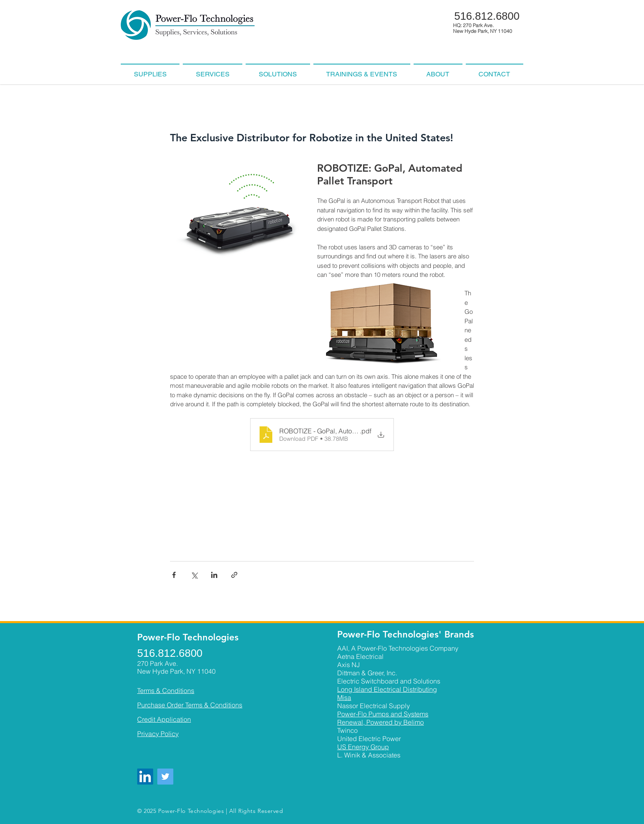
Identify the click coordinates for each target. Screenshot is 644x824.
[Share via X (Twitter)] (194, 575)
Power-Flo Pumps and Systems (383, 714)
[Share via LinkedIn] (214, 575)
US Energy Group (363, 747)
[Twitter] (165, 777)
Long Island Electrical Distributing (387, 689)
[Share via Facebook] (174, 575)
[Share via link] (234, 575)
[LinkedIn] (145, 777)
